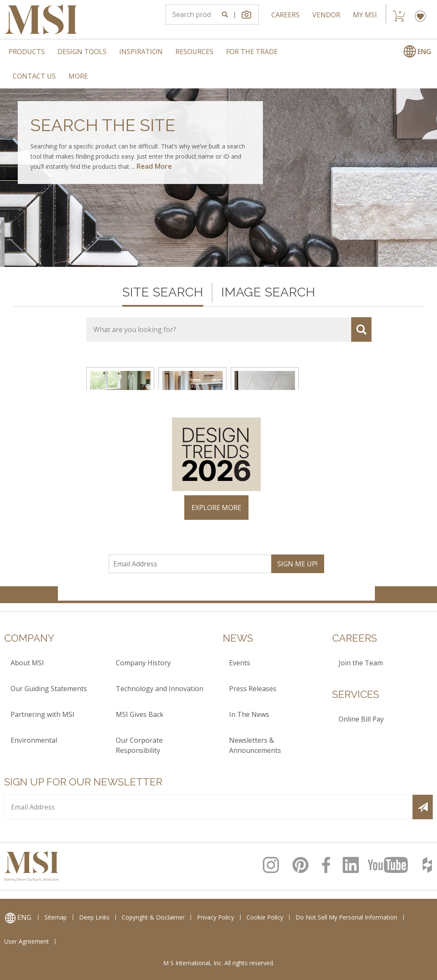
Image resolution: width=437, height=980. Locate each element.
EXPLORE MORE (216, 508)
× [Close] (367, 400)
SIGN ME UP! (297, 564)
